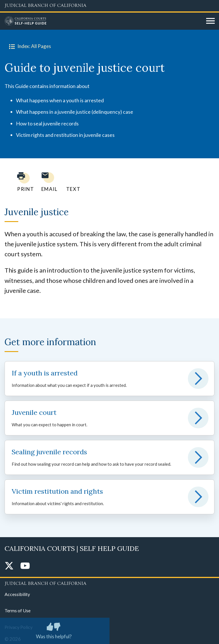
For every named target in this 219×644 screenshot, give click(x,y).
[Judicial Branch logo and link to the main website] (109, 6)
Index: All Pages (29, 46)
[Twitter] (9, 566)
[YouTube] (25, 566)
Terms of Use (18, 610)
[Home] (103, 21)
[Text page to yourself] (72, 182)
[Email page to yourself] (48, 182)
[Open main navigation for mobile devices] (210, 21)
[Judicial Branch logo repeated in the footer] (109, 583)
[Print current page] (22, 182)
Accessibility (17, 594)
